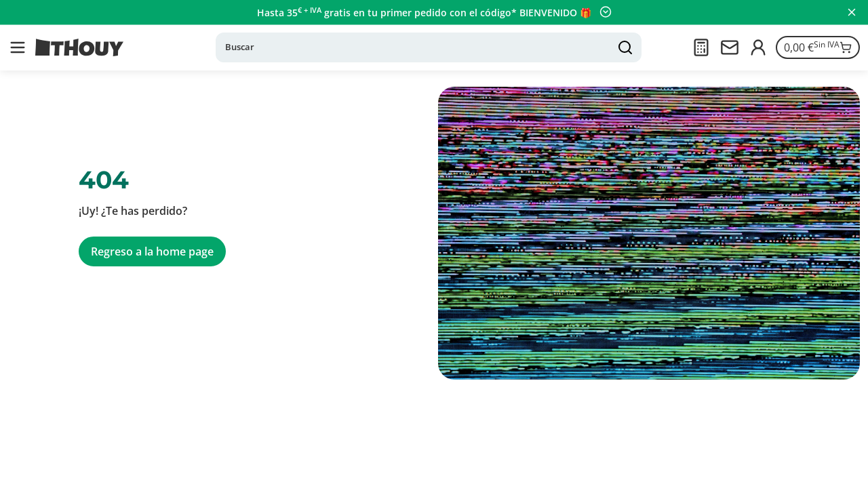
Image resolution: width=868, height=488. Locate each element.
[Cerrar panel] (852, 12)
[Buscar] (429, 47)
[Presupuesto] (701, 47)
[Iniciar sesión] (758, 47)
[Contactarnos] (730, 47)
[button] (18, 47)
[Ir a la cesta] (818, 47)
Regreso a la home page (152, 251)
